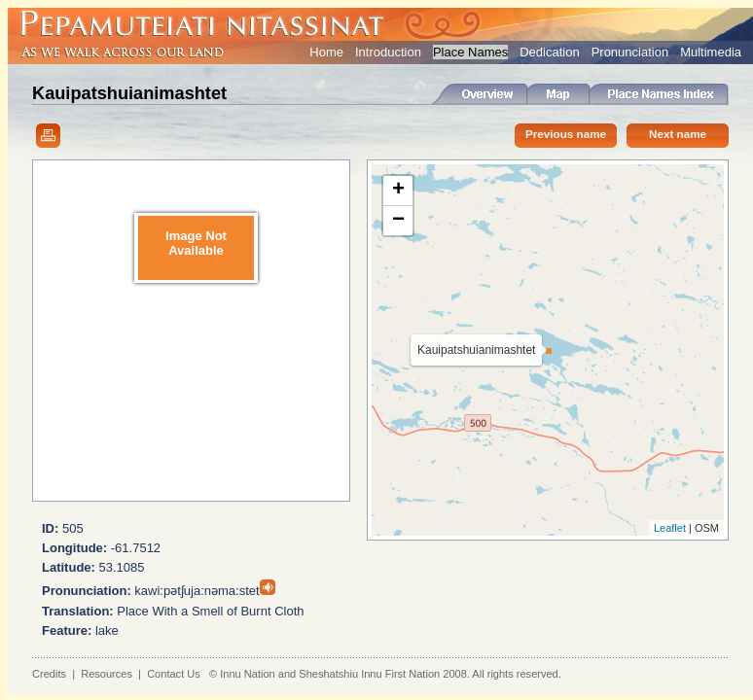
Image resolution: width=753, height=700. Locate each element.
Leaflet (670, 528)
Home (326, 52)
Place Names (470, 52)
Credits (49, 674)
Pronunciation (630, 52)
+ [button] (398, 191)
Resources (107, 674)
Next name (678, 134)
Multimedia (711, 52)
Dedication (549, 52)
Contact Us (174, 674)
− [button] (398, 221)
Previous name (566, 134)
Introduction (388, 52)
